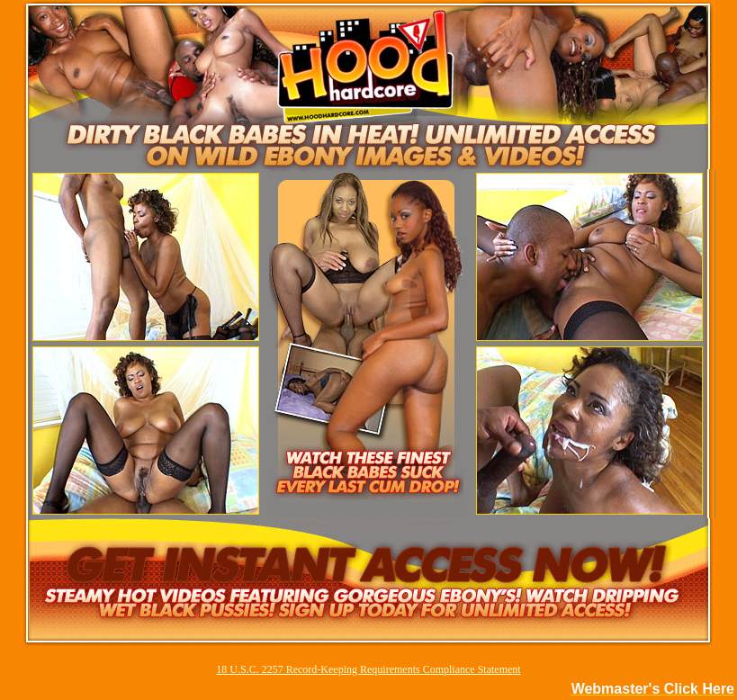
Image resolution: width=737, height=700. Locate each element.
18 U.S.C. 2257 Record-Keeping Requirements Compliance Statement (368, 669)
